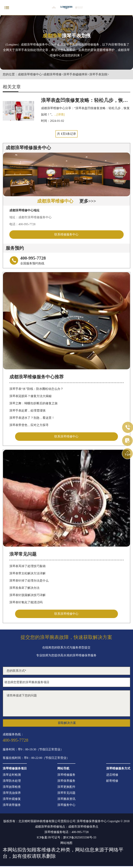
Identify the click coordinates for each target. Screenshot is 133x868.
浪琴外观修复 (12, 799)
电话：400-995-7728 (22, 224)
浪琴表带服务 (12, 805)
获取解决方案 (67, 723)
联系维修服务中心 (66, 234)
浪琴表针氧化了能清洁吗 (26, 602)
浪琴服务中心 (66, 805)
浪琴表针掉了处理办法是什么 (29, 581)
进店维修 (112, 775)
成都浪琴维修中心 (30, 74)
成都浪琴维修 (52, 74)
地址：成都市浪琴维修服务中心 (30, 217)
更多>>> (88, 201)
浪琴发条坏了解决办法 (24, 588)
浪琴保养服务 (66, 781)
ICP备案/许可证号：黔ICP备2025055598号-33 (66, 838)
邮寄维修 (112, 781)
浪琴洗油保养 (12, 793)
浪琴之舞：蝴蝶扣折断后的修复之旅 (33, 403)
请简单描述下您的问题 (66, 703)
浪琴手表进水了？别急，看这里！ (32, 418)
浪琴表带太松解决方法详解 (27, 573)
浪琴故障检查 (12, 787)
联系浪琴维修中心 (66, 436)
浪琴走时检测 (12, 775)
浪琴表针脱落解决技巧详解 (27, 595)
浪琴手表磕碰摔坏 (75, 74)
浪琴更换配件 (66, 787)
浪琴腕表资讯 (66, 799)
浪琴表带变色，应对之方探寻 (29, 425)
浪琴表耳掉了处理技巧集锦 (27, 566)
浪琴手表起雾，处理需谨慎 (27, 410)
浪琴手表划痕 (98, 74)
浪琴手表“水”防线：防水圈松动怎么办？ (36, 389)
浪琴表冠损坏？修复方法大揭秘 (30, 396)
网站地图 (66, 843)
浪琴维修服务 (66, 775)
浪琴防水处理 (12, 781)
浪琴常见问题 (66, 793)
